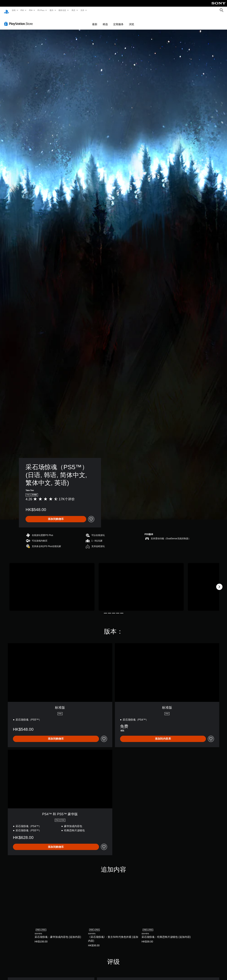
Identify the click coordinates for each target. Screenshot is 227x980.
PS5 (22, 10)
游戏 (14, 10)
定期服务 (118, 21)
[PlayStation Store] (19, 20)
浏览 (132, 21)
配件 (52, 10)
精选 (105, 21)
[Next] (219, 583)
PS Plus (41, 10)
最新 (95, 21)
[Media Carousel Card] (52, 583)
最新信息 (62, 10)
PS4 (31, 10)
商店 (74, 10)
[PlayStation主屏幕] (6, 10)
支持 (82, 10)
